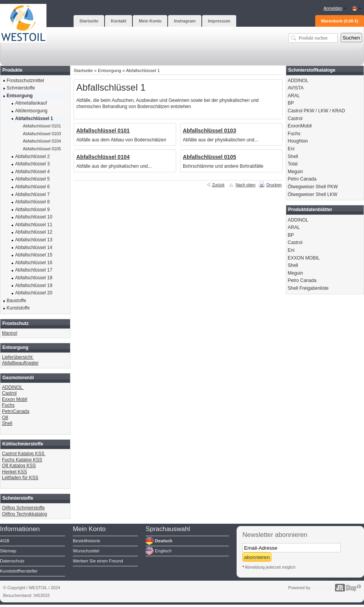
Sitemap (8, 551)
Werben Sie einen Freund (98, 561)
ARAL (294, 96)
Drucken (274, 185)
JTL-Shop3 (322, 588)
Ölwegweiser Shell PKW (313, 187)
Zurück (218, 185)
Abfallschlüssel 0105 (209, 157)
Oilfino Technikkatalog (25, 514)
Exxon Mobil (15, 399)
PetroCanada (16, 411)
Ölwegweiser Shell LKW (312, 194)
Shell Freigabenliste (308, 288)
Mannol (9, 333)
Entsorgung (110, 70)
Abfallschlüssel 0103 (209, 131)
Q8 (5, 418)
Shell (7, 423)
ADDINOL (13, 387)
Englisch (163, 551)
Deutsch (164, 541)
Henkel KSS (15, 472)
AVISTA (296, 88)
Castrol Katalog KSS (24, 454)
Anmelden (333, 8)
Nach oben (245, 185)
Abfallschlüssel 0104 (103, 157)
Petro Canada (302, 179)
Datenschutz (12, 561)
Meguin (295, 172)
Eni (291, 149)
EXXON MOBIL (304, 258)
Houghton (298, 141)
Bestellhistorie (87, 541)
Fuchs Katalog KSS (22, 460)
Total (293, 164)
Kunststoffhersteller (19, 571)
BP (291, 103)
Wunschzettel (86, 551)
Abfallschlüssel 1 (143, 70)
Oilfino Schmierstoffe (23, 508)
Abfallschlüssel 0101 (103, 131)
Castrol (9, 393)
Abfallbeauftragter (20, 363)
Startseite (83, 70)
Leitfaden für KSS (20, 478)
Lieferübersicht (18, 357)
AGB (5, 541)
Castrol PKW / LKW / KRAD (316, 111)
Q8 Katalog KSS (19, 466)
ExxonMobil (300, 126)
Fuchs (8, 405)
